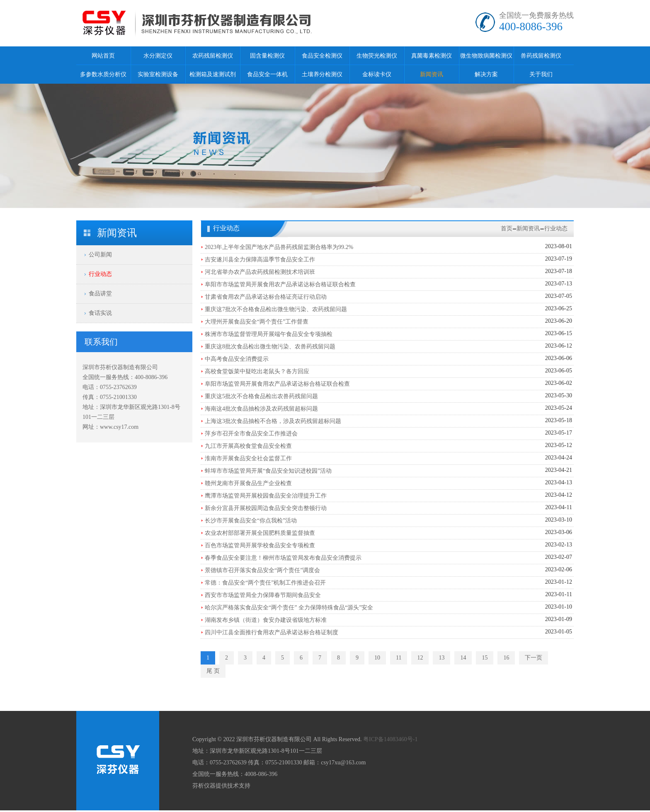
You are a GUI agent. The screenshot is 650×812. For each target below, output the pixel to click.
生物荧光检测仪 (377, 56)
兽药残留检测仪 (541, 56)
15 (485, 658)
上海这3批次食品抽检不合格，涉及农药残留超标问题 (273, 421)
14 (463, 658)
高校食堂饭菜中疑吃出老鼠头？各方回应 (257, 371)
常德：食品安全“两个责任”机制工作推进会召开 (265, 583)
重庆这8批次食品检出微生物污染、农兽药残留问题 (270, 347)
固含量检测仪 (267, 56)
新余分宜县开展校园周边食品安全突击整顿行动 (266, 508)
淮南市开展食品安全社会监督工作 (248, 458)
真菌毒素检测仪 (432, 56)
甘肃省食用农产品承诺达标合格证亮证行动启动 (266, 297)
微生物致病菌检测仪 (486, 56)
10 (377, 658)
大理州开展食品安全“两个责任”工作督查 (257, 322)
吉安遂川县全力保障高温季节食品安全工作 (260, 260)
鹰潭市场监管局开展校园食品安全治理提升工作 (266, 496)
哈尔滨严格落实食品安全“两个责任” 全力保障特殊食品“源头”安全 (289, 608)
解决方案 (486, 74)
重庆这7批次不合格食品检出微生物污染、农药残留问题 (276, 309)
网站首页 (103, 56)
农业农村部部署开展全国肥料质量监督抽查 (260, 533)
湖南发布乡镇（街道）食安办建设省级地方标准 (266, 620)
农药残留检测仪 (213, 56)
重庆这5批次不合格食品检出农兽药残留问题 (261, 396)
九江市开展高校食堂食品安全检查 (248, 446)
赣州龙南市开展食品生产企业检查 (248, 483)
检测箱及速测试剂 (213, 74)
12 (420, 658)
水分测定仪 (158, 56)
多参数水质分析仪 (103, 74)
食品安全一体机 (267, 74)
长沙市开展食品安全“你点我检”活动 (251, 521)
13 (441, 658)
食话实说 (100, 313)
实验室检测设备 (158, 74)
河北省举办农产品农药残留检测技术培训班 (260, 272)
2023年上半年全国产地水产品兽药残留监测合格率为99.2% (279, 247)
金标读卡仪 (377, 74)
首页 (507, 228)
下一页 (534, 658)
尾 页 (213, 671)
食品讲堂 (100, 294)
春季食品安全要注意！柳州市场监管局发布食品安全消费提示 (283, 558)
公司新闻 (100, 255)
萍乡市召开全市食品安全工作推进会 (251, 434)
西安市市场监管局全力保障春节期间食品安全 (263, 595)
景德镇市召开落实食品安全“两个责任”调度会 (262, 570)
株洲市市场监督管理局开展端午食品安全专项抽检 (269, 334)
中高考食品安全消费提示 (237, 359)
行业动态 (100, 274)
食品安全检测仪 (322, 56)
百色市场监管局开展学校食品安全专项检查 (260, 545)
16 (506, 658)
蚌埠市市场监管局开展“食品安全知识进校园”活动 (268, 471)
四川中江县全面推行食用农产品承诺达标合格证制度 (272, 632)
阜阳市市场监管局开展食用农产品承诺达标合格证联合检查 (280, 284)
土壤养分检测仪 (322, 74)
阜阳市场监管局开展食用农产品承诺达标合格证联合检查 (277, 384)
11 (399, 658)
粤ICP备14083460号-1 (390, 739)
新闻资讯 (432, 74)
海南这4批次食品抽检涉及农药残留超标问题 (261, 409)
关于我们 (541, 74)
